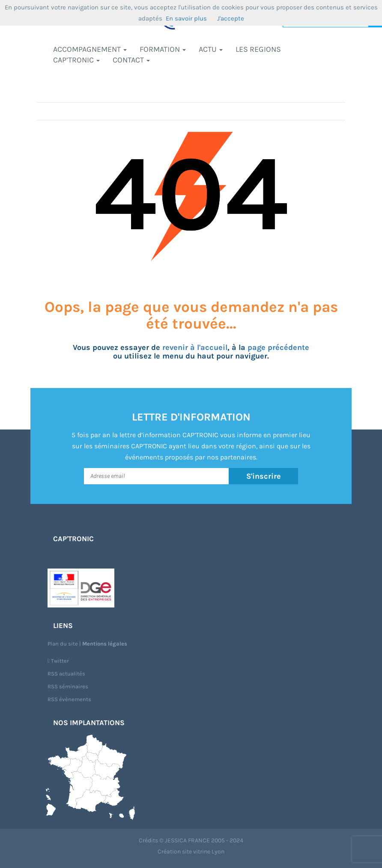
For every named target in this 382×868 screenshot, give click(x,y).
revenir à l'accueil (195, 347)
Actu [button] (211, 49)
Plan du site (63, 644)
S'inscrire (264, 476)
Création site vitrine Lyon (191, 852)
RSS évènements (69, 699)
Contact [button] (131, 60)
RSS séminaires (68, 686)
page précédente (278, 347)
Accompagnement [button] (90, 49)
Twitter (58, 661)
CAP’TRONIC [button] (76, 60)
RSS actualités (66, 674)
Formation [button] (163, 49)
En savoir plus (186, 18)
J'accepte (231, 18)
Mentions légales (105, 644)
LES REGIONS (258, 49)
